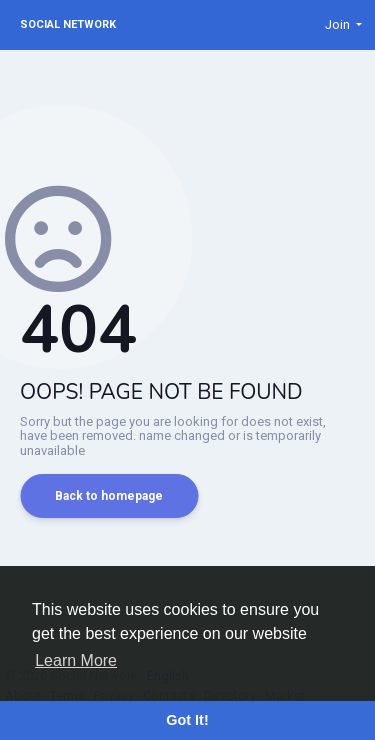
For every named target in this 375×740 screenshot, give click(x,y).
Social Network (68, 24)
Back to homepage (109, 496)
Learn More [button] (76, 660)
